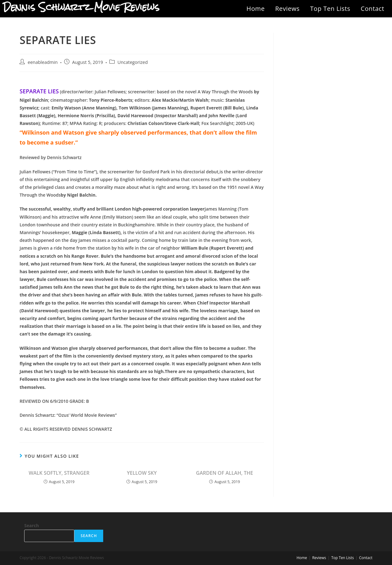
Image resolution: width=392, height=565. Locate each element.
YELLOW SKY (142, 473)
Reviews (287, 9)
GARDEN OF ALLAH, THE (225, 473)
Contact (372, 9)
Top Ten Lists (330, 9)
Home (255, 9)
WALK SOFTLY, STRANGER (59, 473)
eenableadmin (43, 62)
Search (31, 525)
